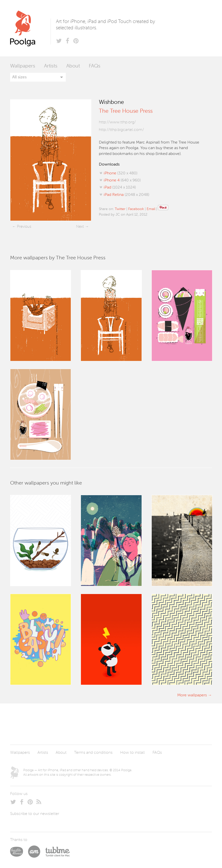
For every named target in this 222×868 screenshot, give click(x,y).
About (73, 66)
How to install (132, 753)
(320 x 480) (120, 173)
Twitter (120, 209)
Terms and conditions (93, 753)
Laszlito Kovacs (19, 852)
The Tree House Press (126, 111)
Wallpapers (23, 66)
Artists (51, 66)
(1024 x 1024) (120, 188)
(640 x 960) (122, 180)
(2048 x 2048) (126, 195)
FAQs (95, 66)
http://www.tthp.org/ (117, 122)
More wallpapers (192, 695)
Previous (24, 227)
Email (151, 209)
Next (80, 227)
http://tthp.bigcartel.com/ (121, 130)
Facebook (136, 209)
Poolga (30, 28)
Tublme (58, 852)
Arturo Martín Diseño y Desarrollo (37, 852)
